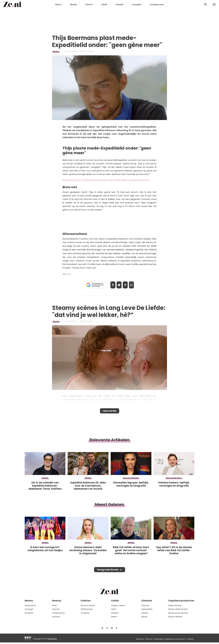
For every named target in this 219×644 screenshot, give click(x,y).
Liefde (104, 4)
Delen (110, 285)
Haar (55, 605)
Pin (126, 285)
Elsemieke (89, 51)
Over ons (149, 639)
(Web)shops (87, 609)
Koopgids (137, 4)
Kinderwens (30, 605)
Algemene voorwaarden (175, 639)
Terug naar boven (108, 572)
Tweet (118, 285)
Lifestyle (120, 4)
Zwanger (29, 609)
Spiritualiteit (147, 609)
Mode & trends (88, 605)
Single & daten (118, 605)
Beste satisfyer (175, 617)
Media (56, 51)
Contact (190, 639)
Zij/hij (114, 609)
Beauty (73, 4)
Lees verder (110, 412)
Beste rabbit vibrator (178, 609)
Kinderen (29, 613)
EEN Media (52, 639)
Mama (58, 4)
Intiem (114, 617)
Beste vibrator (175, 605)
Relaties (115, 613)
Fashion (89, 4)
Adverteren (159, 639)
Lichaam (56, 617)
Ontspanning (58, 613)
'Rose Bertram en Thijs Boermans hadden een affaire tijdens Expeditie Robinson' (106, 180)
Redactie (140, 639)
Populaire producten (181, 601)
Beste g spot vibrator (178, 613)
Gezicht (56, 609)
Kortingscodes (157, 4)
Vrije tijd (145, 605)
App (134, 285)
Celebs (145, 613)
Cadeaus (85, 613)
